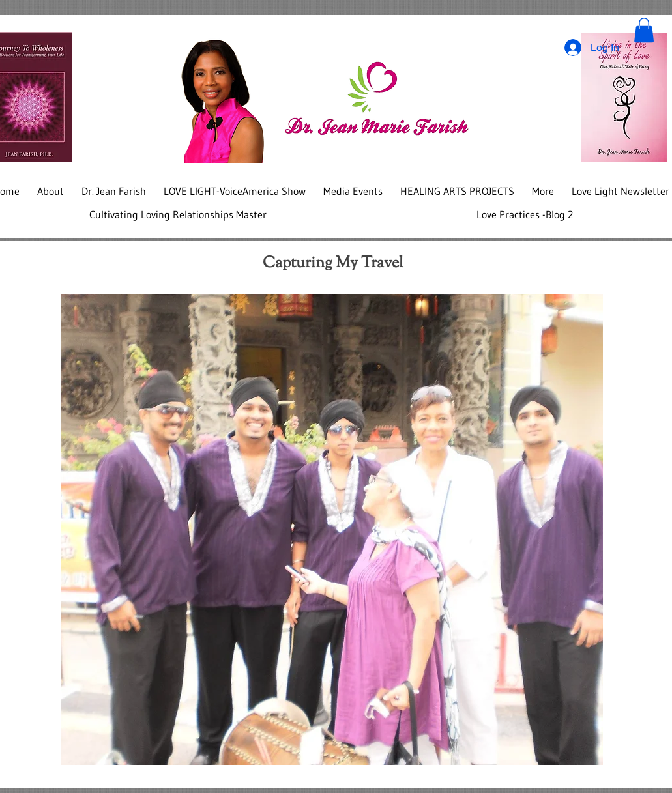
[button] (644, 30)
